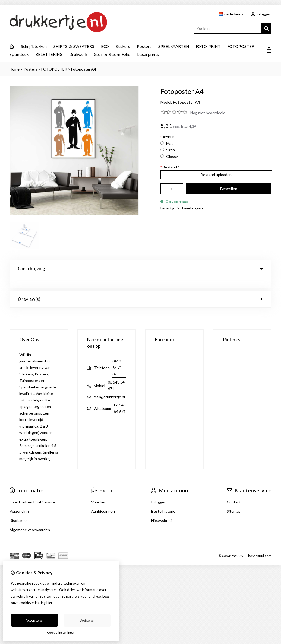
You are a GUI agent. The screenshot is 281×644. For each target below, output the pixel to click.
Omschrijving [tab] (140, 268)
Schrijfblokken (34, 47)
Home (15, 69)
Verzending (19, 500)
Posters (144, 47)
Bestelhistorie (163, 500)
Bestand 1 (170, 167)
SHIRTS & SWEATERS (74, 47)
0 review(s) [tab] (140, 288)
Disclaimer (18, 509)
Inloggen (159, 491)
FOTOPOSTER (241, 47)
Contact (234, 491)
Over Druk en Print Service (32, 491)
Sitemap (234, 500)
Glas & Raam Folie (112, 55)
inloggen (261, 14)
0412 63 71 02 (117, 356)
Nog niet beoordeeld (208, 113)
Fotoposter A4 (84, 69)
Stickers (123, 47)
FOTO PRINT (208, 47)
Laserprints (148, 55)
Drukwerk (78, 55)
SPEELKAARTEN (174, 47)
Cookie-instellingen (61, 632)
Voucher (98, 491)
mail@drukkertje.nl (109, 386)
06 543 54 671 (116, 374)
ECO (105, 47)
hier (49, 603)
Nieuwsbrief (162, 509)
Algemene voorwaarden (30, 519)
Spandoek (19, 55)
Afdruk (167, 137)
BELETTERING (49, 55)
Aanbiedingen (103, 500)
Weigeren (87, 620)
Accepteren (35, 620)
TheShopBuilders (259, 545)
